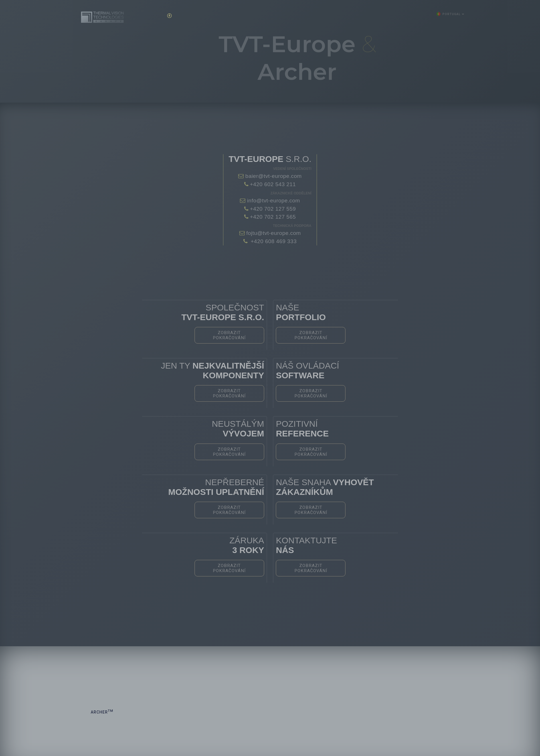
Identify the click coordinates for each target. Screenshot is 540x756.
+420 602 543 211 (273, 184)
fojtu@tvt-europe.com (273, 233)
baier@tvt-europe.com (273, 176)
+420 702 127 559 (273, 209)
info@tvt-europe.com (273, 201)
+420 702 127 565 (273, 217)
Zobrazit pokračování (246, 333)
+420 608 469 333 (273, 241)
